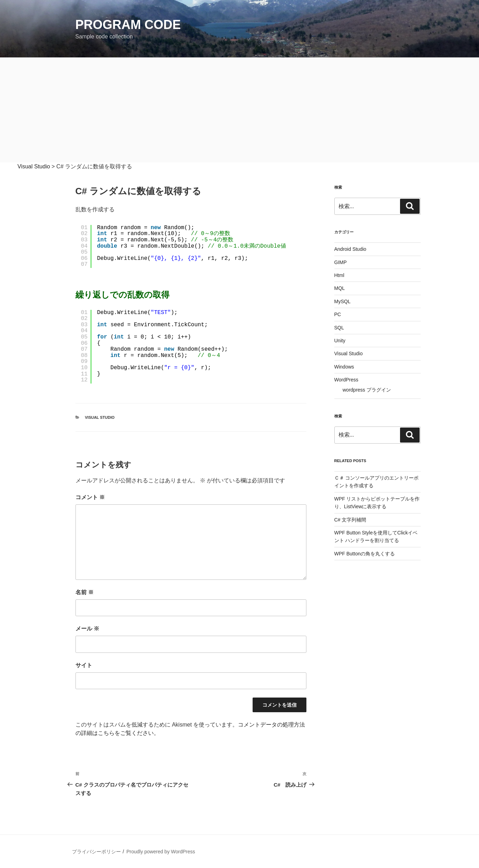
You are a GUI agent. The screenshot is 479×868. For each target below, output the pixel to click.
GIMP (341, 262)
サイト (84, 665)
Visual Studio (100, 417)
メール (87, 629)
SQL (339, 328)
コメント (90, 497)
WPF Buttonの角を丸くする (365, 554)
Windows (344, 367)
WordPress (346, 380)
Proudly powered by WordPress (161, 852)
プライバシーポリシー (96, 852)
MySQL (343, 301)
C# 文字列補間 (350, 520)
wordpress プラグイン (367, 390)
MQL (340, 288)
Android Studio (350, 249)
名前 (85, 592)
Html (339, 275)
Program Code (128, 25)
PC (338, 314)
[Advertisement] (240, 110)
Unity (340, 341)
